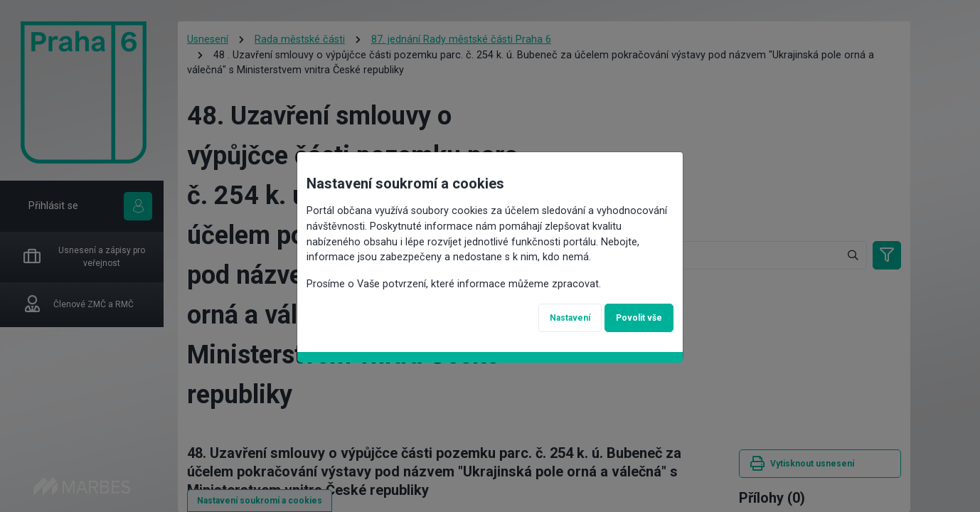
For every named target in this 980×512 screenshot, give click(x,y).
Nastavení (570, 318)
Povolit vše (639, 318)
